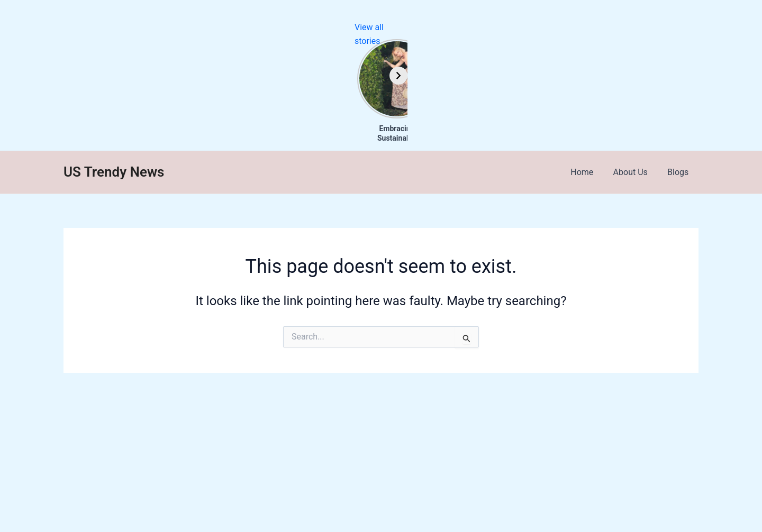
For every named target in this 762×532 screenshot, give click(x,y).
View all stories (733, 27)
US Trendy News (114, 172)
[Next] (753, 76)
